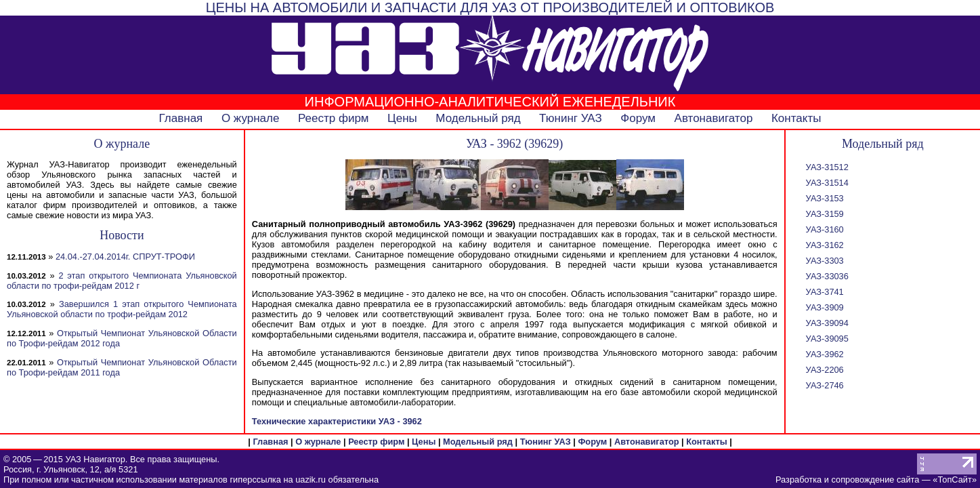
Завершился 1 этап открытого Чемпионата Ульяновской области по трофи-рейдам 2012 (122, 309)
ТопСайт (954, 480)
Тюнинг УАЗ (571, 118)
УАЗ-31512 (827, 167)
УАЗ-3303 (825, 261)
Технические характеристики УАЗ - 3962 (337, 421)
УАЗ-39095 (827, 339)
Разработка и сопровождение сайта (847, 480)
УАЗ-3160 (825, 229)
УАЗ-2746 (825, 385)
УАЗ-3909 (825, 307)
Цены (402, 118)
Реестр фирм (334, 118)
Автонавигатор (714, 118)
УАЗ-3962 (825, 354)
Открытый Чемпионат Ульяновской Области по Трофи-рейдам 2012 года (122, 338)
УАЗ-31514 (827, 183)
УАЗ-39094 (827, 323)
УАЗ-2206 (825, 370)
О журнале (251, 118)
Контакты (796, 118)
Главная (181, 118)
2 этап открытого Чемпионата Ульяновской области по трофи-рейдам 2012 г (122, 281)
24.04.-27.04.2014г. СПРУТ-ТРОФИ (125, 257)
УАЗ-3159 (825, 214)
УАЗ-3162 (825, 245)
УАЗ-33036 (827, 276)
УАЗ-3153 (825, 198)
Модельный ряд (478, 118)
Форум (638, 118)
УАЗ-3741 (825, 292)
